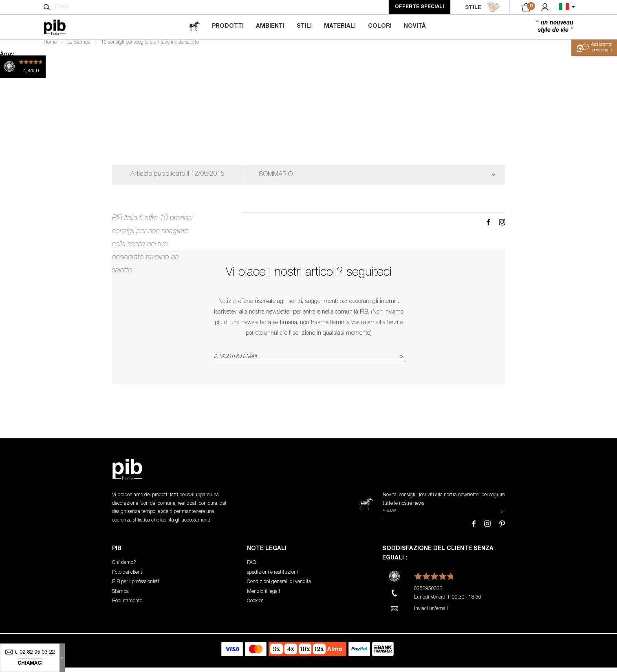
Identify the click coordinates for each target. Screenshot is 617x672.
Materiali (340, 27)
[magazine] (194, 27)
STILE (483, 7)
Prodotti (228, 27)
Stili (304, 27)
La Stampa (79, 47)
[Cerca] (47, 7)
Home (50, 47)
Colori (380, 27)
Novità (415, 27)
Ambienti (270, 27)
